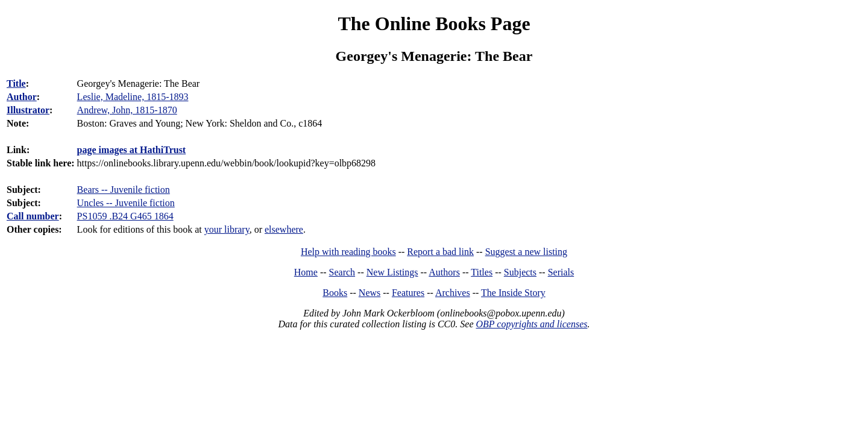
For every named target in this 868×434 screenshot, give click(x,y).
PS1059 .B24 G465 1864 (125, 216)
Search (342, 272)
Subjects (520, 272)
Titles (482, 272)
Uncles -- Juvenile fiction (126, 203)
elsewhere (284, 229)
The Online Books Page (434, 24)
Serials (561, 272)
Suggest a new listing (526, 252)
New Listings (392, 272)
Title (16, 83)
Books (335, 293)
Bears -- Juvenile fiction (124, 190)
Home (306, 272)
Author (22, 97)
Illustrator (28, 110)
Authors (444, 272)
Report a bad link (440, 252)
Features (408, 293)
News (370, 293)
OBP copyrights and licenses (531, 324)
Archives (453, 293)
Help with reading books (348, 252)
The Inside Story (513, 293)
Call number (33, 216)
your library (227, 229)
